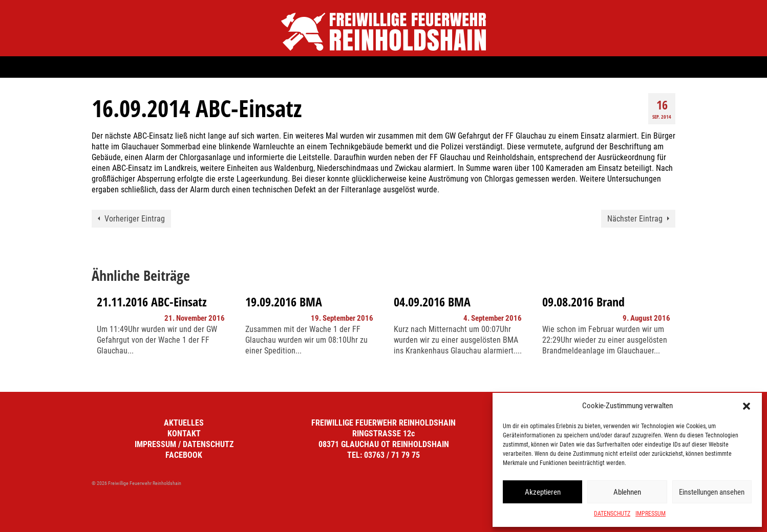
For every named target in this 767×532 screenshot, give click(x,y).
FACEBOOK (184, 455)
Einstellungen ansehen (712, 492)
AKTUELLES (184, 423)
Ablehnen (627, 492)
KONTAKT (184, 434)
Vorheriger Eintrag (135, 219)
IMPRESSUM (651, 514)
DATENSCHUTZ (612, 514)
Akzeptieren (543, 492)
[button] (747, 406)
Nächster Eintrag (635, 219)
